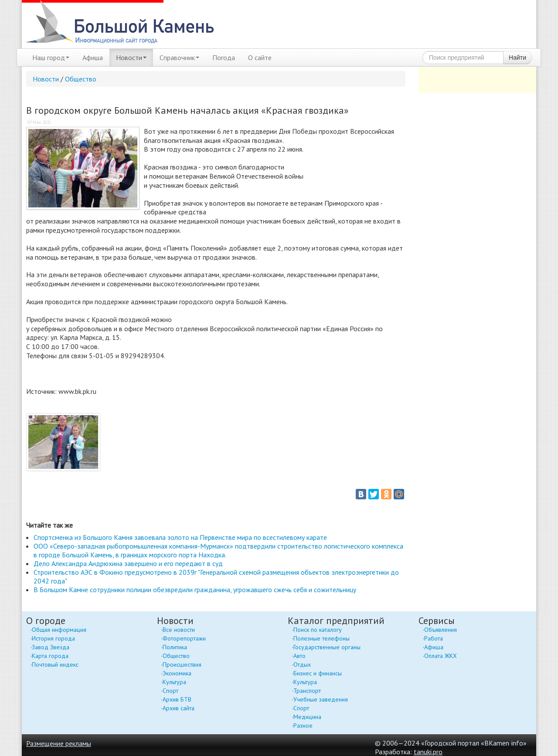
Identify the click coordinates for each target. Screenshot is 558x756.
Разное (303, 725)
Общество (81, 79)
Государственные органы (327, 647)
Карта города (50, 656)
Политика (175, 647)
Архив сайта (179, 708)
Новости (131, 58)
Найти (517, 58)
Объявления (441, 630)
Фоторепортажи (184, 638)
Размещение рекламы (59, 743)
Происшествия (182, 664)
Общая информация (59, 630)
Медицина (307, 717)
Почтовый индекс (55, 664)
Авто (299, 656)
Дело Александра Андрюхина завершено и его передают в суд (128, 563)
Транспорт (307, 691)
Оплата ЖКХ (441, 656)
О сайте (260, 58)
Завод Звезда (51, 647)
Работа (434, 638)
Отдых (302, 664)
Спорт (170, 691)
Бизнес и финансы (318, 673)
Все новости (179, 630)
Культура (174, 682)
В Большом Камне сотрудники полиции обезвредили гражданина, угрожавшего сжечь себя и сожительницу (195, 590)
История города (53, 638)
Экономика (177, 673)
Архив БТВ (177, 699)
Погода (224, 58)
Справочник (179, 58)
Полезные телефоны (322, 638)
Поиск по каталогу (318, 630)
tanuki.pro (428, 752)
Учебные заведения (321, 699)
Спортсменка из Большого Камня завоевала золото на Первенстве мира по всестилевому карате (180, 537)
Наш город (51, 58)
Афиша (93, 58)
